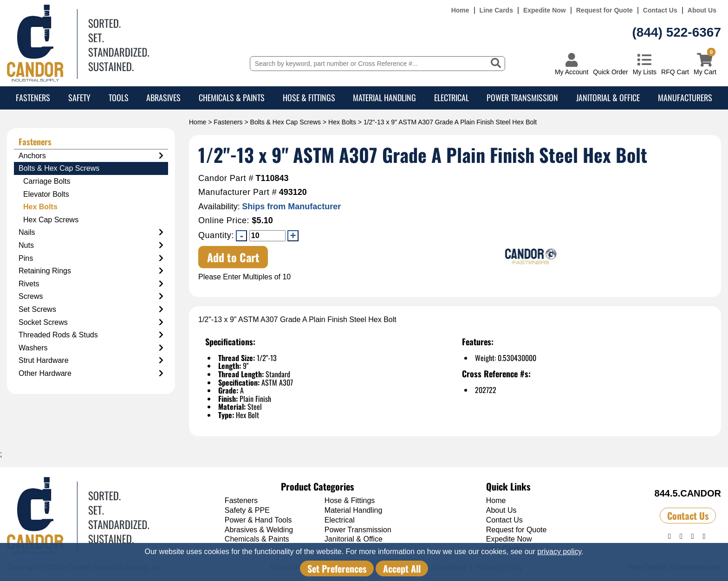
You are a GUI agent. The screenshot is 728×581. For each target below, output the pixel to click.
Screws (91, 297)
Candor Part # (226, 178)
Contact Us (660, 10)
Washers (91, 348)
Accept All (402, 568)
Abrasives (163, 97)
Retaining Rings (91, 271)
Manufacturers (685, 97)
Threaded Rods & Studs (91, 335)
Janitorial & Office (608, 97)
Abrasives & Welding (259, 530)
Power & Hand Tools (258, 520)
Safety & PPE (247, 510)
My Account (572, 72)
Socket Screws (91, 323)
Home (460, 10)
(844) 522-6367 (677, 32)
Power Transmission (522, 97)
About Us (702, 10)
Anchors (91, 156)
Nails (91, 232)
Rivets (91, 284)
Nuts (91, 245)
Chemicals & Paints (232, 97)
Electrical (452, 97)
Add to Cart (233, 257)
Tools (119, 97)
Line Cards (496, 10)
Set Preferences (337, 568)
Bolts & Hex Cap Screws (286, 122)
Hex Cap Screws (51, 220)
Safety (79, 97)
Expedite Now (545, 10)
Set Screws (91, 310)
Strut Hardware (91, 361)
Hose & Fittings (309, 97)
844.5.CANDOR (688, 493)
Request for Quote (604, 10)
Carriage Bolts (47, 181)
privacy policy (559, 552)
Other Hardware (91, 374)
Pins (91, 258)
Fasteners (33, 97)
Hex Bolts (342, 122)
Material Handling (384, 97)
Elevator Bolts (46, 194)
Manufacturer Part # (237, 192)
